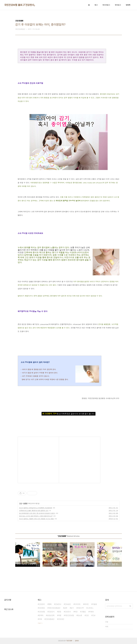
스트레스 (90, 608)
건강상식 (51, 612)
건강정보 (42, 608)
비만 (76, 612)
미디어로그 (106, 5)
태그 (96, 5)
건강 (21, 503)
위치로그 (118, 5)
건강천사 (68, 612)
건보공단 (68, 604)
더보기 (40, 623)
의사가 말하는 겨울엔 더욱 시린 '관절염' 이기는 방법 (36, 519)
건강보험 (42, 612)
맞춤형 (25, 503)
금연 (66, 608)
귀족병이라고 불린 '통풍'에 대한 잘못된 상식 (34, 511)
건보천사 (58, 604)
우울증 (95, 604)
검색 (130, 606)
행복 (50, 604)
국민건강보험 (69, 615)
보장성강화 (51, 615)
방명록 (128, 5)
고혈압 (83, 612)
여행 (60, 615)
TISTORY (69, 641)
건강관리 (42, 604)
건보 (94, 615)
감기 (72, 608)
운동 (60, 612)
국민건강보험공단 (54, 608)
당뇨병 (80, 615)
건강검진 (61, 619)
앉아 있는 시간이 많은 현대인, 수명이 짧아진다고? (36, 516)
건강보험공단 (50, 619)
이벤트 (92, 612)
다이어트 (77, 604)
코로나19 (81, 608)
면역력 (41, 615)
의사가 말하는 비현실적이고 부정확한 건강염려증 (36, 508)
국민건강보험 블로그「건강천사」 (20, 5)
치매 (40, 619)
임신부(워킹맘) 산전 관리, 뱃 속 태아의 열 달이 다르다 (37, 513)
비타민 (86, 604)
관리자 (77, 641)
